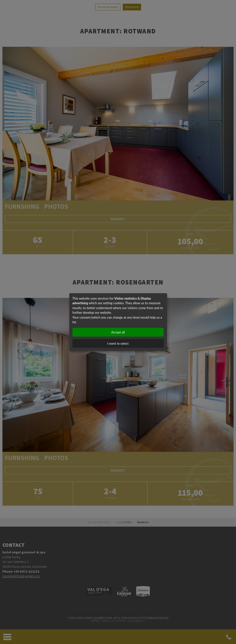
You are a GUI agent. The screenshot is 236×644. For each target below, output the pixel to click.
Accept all (118, 332)
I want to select (118, 343)
